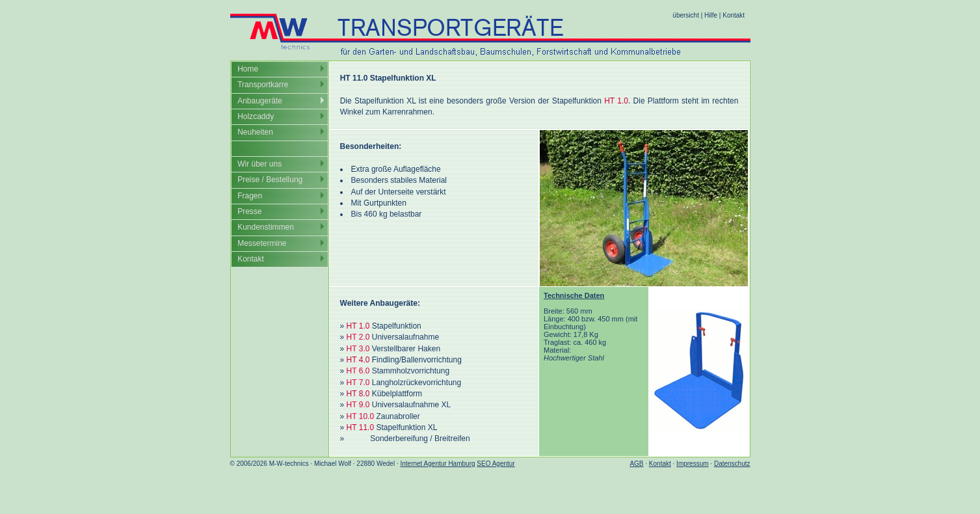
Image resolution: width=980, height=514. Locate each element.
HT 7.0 (358, 383)
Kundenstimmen (266, 227)
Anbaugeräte (260, 101)
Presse (249, 211)
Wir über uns (259, 164)
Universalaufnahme (405, 337)
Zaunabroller (398, 416)
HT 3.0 (358, 349)
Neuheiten (255, 132)
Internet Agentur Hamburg (437, 464)
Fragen (250, 196)
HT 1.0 (616, 101)
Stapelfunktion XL (406, 427)
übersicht (686, 15)
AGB (636, 464)
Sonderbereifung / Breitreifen (420, 439)
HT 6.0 (358, 371)
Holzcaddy (256, 116)
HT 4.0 (358, 360)
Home (248, 69)
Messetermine (262, 243)
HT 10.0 (360, 416)
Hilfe (711, 15)
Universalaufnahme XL (411, 405)
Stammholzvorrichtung (411, 371)
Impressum (692, 464)
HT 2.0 (358, 337)
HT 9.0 (358, 405)
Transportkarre (263, 85)
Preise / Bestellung (270, 180)
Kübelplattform (397, 394)
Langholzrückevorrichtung (417, 383)
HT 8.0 (358, 394)
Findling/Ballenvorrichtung (417, 360)
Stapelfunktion (397, 326)
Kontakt (734, 15)
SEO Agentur (496, 464)
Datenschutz (732, 464)
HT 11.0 (360, 427)
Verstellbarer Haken (406, 349)
